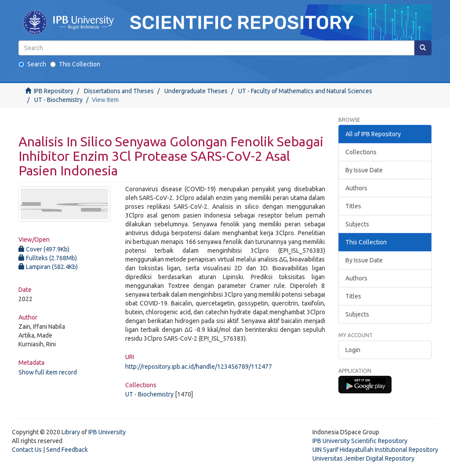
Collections (361, 152)
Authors (356, 188)
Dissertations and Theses (119, 91)
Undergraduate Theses (196, 91)
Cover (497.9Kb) (44, 249)
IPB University (107, 432)
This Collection (75, 64)
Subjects (357, 224)
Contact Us (27, 450)
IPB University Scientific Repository (360, 441)
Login (353, 350)
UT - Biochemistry (58, 100)
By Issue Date (364, 170)
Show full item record (48, 372)
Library (71, 432)
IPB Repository (54, 91)
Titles (353, 206)
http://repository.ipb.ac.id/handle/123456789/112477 (199, 367)
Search (32, 64)
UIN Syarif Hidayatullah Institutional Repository (375, 450)
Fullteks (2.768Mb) (48, 258)
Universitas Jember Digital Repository (363, 458)
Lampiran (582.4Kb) (48, 267)
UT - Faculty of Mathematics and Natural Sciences (305, 91)
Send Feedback (67, 450)
